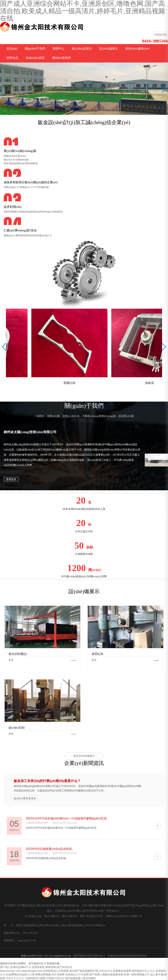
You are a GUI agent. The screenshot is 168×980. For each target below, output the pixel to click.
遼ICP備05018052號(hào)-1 (89, 955)
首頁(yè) (12, 49)
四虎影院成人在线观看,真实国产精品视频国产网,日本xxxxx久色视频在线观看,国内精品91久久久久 (99, 971)
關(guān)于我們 (35, 49)
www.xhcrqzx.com (10, 971)
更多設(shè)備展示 (84, 756)
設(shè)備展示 (109, 49)
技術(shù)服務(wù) (138, 49)
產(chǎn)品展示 (82, 49)
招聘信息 (12, 58)
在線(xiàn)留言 (35, 58)
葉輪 (44, 383)
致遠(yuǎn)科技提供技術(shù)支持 (127, 955)
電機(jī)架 (124, 383)
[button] (83, 111)
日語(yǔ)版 (161, 34)
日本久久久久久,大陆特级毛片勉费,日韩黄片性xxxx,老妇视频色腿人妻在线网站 (51, 978)
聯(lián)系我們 (61, 58)
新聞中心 (59, 49)
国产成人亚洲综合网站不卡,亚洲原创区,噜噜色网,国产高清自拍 (36, 967)
